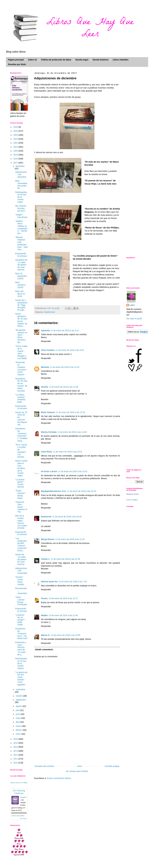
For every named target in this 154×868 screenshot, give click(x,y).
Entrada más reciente (44, 766)
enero (19, 734)
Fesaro (44, 598)
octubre (19, 696)
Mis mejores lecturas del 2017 (21, 208)
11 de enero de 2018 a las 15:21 (68, 452)
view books (23, 818)
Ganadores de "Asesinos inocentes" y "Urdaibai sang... (21, 435)
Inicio (80, 766)
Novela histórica (101, 60)
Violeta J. (45, 559)
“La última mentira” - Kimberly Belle (21, 398)
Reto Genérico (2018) (20, 285)
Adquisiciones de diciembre (21, 174)
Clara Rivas (46, 452)
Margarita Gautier (133, 494)
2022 (16, 143)
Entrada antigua (112, 766)
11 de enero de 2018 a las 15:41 (73, 471)
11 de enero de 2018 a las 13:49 (72, 432)
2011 (16, 759)
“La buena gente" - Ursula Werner (20, 483)
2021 (16, 147)
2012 (16, 755)
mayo (18, 718)
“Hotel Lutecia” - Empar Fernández (21, 601)
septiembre (21, 700)
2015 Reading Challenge (19, 792)
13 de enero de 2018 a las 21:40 (63, 615)
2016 (16, 739)
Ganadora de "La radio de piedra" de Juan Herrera (21, 265)
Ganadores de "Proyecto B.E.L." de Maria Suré (21, 633)
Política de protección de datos (56, 60)
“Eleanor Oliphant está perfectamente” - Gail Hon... (21, 243)
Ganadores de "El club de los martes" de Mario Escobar (21, 385)
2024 (16, 135)
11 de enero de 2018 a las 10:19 (65, 367)
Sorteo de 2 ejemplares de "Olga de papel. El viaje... (21, 305)
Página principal (16, 60)
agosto (19, 706)
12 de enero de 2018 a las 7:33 (73, 582)
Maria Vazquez (48, 412)
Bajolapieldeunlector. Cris (53, 491)
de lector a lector (49, 471)
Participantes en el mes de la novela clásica (21, 663)
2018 (16, 159)
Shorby (44, 387)
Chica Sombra (48, 350)
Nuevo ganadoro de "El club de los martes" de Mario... (21, 320)
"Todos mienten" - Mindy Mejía (21, 494)
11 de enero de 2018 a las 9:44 (70, 350)
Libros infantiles (121, 60)
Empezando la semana (21, 255)
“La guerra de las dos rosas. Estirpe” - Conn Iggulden (21, 678)
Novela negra (82, 60)
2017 (16, 163)
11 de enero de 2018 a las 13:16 (70, 412)
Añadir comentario (44, 650)
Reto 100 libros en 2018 (20, 294)
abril (18, 722)
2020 (16, 151)
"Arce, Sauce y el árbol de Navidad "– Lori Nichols (21, 451)
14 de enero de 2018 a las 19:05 (66, 635)
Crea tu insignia (132, 500)
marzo (19, 726)
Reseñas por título (17, 64)
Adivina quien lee (49, 582)
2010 (16, 763)
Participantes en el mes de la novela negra (21, 197)
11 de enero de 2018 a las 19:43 (82, 491)
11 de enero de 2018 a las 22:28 (65, 559)
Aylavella (45, 330)
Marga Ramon (48, 539)
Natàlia (44, 615)
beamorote (46, 517)
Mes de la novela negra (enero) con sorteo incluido (21, 522)
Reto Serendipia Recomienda (21, 184)
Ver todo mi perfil (134, 319)
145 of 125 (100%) (18, 816)
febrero (19, 730)
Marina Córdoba (49, 432)
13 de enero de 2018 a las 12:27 (63, 598)
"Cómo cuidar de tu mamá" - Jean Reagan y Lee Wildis (21, 352)
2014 (16, 747)
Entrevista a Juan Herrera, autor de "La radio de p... (21, 648)
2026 (16, 127)
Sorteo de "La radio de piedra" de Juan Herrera (21, 559)
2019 (16, 155)
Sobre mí (32, 60)
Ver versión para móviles (77, 771)
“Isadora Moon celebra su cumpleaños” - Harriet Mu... (21, 227)
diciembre (20, 166)
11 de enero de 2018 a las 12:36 (63, 387)
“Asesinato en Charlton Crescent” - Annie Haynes (21, 368)
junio (18, 714)
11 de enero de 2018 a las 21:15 (70, 539)
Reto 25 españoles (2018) (21, 276)
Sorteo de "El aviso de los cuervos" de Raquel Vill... (21, 419)
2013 (16, 751)
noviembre (20, 689)
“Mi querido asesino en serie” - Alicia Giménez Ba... (21, 336)
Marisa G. (46, 635)
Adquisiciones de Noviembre (21, 571)
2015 (16, 743)
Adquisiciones (49, 312)
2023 (16, 139)
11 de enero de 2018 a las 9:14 (65, 330)
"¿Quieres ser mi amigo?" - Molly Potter (21, 620)
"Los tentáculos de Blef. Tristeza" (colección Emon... (21, 544)
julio (18, 710)
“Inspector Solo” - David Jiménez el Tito (21, 507)
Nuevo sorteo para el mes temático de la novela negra (21, 468)
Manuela (45, 367)
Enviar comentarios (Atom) (59, 778)
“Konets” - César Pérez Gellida (20, 581)
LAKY (132, 305)
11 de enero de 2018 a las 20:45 (67, 517)
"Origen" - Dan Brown (21, 216)
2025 (16, 131)
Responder (46, 341)
